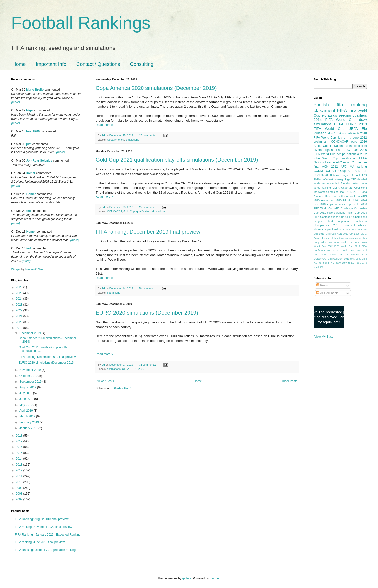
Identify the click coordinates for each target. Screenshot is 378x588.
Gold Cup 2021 (333, 263)
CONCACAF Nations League (331, 175)
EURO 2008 (350, 150)
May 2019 (26, 405)
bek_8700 (33, 131)
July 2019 (26, 393)
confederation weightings (335, 179)
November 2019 (30, 370)
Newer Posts (105, 381)
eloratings (329, 115)
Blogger (215, 578)
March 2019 (28, 416)
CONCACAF (115, 211)
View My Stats (324, 337)
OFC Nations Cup (352, 263)
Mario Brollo (35, 90)
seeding (345, 115)
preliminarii (321, 142)
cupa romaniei (336, 204)
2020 (20, 322)
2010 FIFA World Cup (340, 126)
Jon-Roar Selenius (39, 161)
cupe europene (336, 213)
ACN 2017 (343, 234)
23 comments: (148, 135)
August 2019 (28, 387)
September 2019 (31, 382)
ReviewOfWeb (35, 269)
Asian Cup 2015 (331, 200)
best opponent (339, 221)
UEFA (353, 129)
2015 (20, 453)
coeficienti (352, 133)
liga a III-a (332, 150)
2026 (20, 287)
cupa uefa (353, 204)
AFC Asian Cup (347, 162)
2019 (20, 328)
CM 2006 (354, 234)
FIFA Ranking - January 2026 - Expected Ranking (48, 535)
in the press (345, 196)
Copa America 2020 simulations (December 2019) (156, 88)
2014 (20, 459)
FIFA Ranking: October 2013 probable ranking (45, 550)
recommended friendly (336, 183)
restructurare (359, 183)
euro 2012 (360, 138)
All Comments (327, 293)
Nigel (30, 110)
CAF (340, 133)
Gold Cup (129, 211)
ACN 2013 (353, 192)
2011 (20, 476)
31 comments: (148, 365)
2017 (20, 441)
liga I (343, 192)
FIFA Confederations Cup (329, 217)
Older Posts (290, 381)
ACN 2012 (330, 167)
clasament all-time (355, 225)
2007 (20, 499)
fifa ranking (114, 293)
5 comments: (147, 288)
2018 (20, 436)
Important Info (51, 64)
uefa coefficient (356, 146)
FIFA (357, 196)
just (29, 144)
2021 (20, 316)
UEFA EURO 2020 (133, 369)
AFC (332, 133)
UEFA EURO (345, 124)
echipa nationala (348, 154)
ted (29, 211)
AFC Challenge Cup (347, 208)
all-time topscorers (341, 238)
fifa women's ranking (326, 192)
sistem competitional (326, 229)
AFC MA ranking (354, 167)
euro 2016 (359, 142)
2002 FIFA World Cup (340, 246)
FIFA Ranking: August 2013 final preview (42, 519)
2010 (20, 482)
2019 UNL (361, 171)
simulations (132, 140)
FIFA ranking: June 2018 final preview (40, 542)
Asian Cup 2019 (343, 171)
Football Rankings (81, 23)
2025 (20, 293)
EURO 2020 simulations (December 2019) (147, 313)
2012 (20, 470)
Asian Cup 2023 (357, 213)
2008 (20, 494)
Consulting (142, 64)
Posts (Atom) (122, 388)
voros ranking (322, 188)
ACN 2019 (344, 259)
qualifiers (360, 115)
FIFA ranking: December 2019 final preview (148, 232)
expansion (357, 238)
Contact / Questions (98, 64)
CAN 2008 (356, 259)
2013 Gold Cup (328, 234)
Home (19, 64)
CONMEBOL (322, 171)
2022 (20, 310)
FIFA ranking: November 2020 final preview (43, 527)
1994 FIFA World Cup (340, 242)
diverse (318, 150)
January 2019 (29, 428)
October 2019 (29, 376)
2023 (20, 305)
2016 (20, 447)
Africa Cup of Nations (329, 146)
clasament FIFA (330, 111)
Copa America (116, 140)
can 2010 (320, 204)
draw (363, 120)
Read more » (104, 125)
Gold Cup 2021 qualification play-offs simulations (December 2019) (177, 160)
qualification (143, 211)
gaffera (187, 578)
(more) (16, 102)
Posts (322, 285)
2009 (20, 488)
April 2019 (26, 411)
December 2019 (30, 333)
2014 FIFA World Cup (334, 120)
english (321, 105)
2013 (20, 465)
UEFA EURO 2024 (355, 200)
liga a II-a (344, 138)
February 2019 (29, 422)
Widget (16, 269)
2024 (20, 299)
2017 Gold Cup (345, 250)
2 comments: (147, 207)
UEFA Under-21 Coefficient (350, 188)
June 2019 (27, 399)
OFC (354, 179)
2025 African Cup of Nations (340, 255)
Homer (31, 173)
